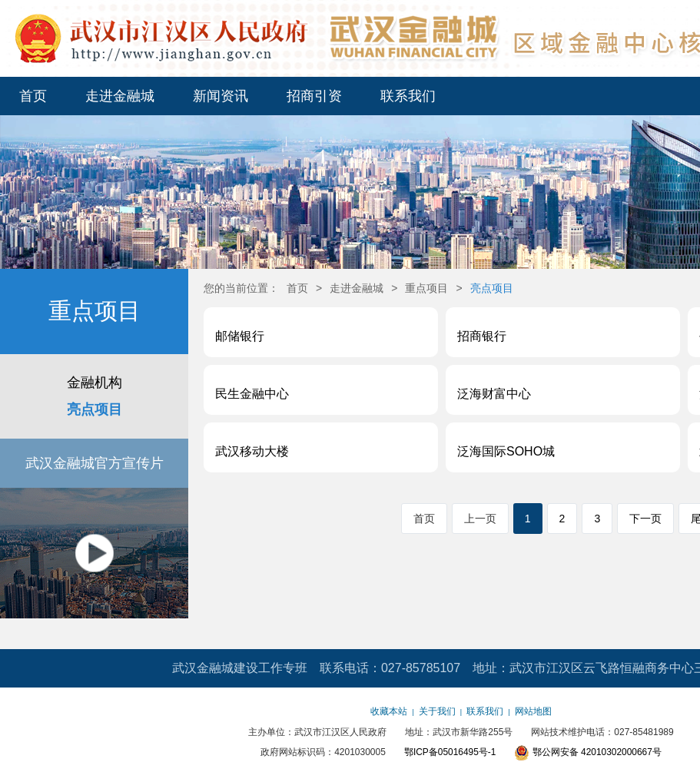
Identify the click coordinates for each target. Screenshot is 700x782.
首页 (33, 96)
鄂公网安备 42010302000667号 (588, 752)
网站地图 (533, 711)
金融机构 (95, 383)
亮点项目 (95, 409)
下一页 (645, 519)
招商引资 (314, 96)
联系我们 (408, 96)
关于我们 (437, 711)
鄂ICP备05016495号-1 (450, 752)
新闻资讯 (221, 96)
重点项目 (426, 288)
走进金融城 (120, 96)
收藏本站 (389, 711)
